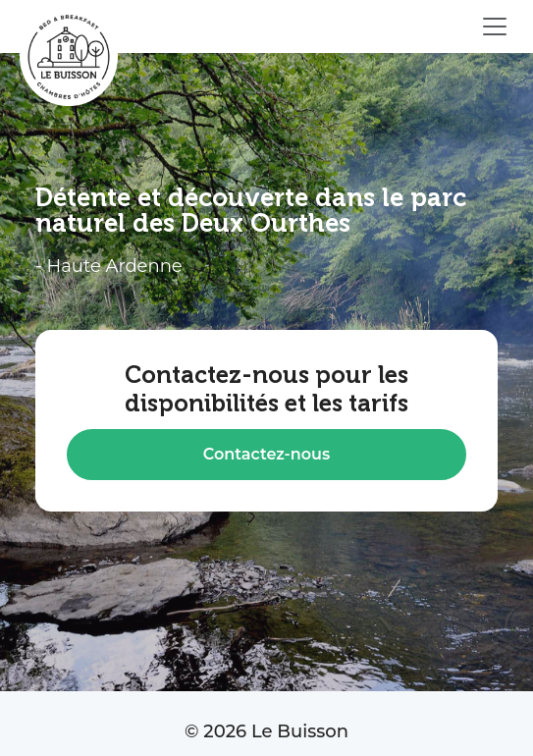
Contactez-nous (266, 454)
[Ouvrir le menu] (495, 27)
